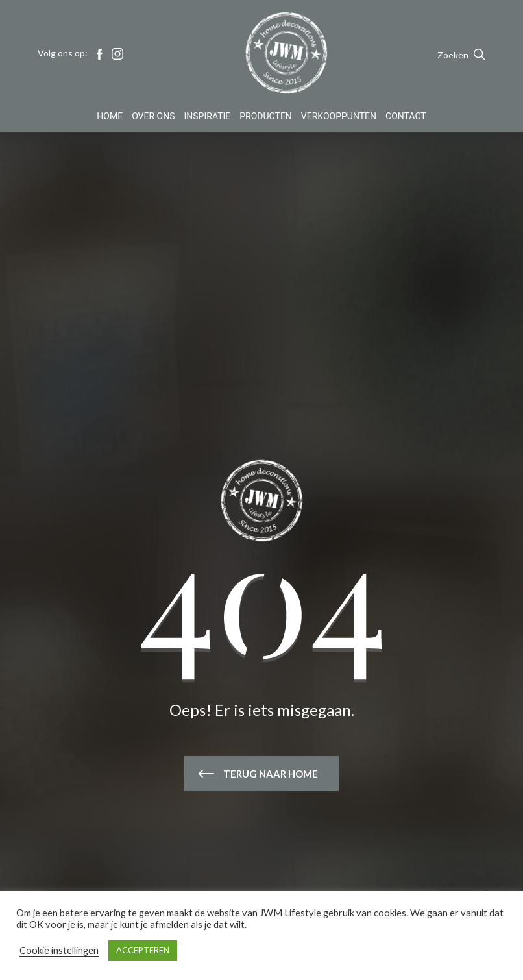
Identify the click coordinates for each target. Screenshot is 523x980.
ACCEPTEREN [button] (143, 950)
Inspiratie (208, 119)
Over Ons (153, 119)
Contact (406, 119)
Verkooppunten (339, 119)
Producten (266, 119)
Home (110, 119)
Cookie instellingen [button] (59, 950)
